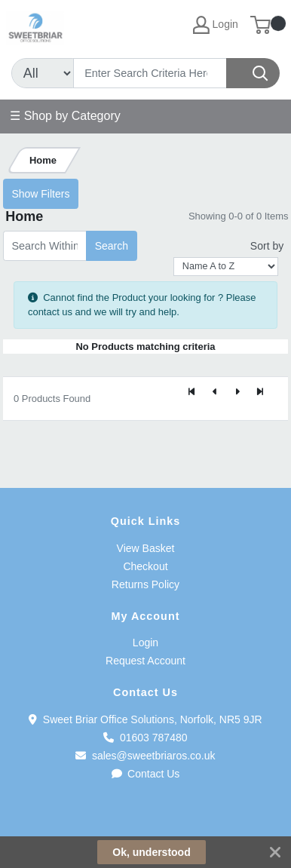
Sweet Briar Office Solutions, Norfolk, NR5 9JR (145, 719)
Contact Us (146, 774)
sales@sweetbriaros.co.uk (145, 756)
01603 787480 (145, 738)
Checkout (145, 566)
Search (112, 246)
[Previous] (215, 392)
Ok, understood (151, 852)
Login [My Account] (216, 25)
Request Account (145, 661)
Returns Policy (145, 584)
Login (145, 643)
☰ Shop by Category (65, 116)
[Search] (150, 73)
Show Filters (40, 194)
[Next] (237, 392)
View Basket (146, 548)
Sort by (267, 246)
